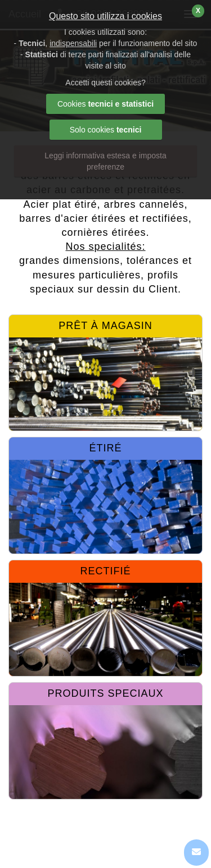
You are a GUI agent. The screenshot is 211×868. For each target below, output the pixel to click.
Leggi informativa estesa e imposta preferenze (105, 161)
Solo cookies (106, 130)
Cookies (105, 104)
